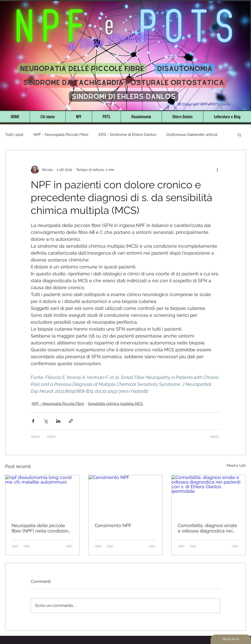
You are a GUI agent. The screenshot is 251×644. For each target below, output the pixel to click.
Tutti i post (14, 135)
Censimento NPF (113, 525)
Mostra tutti (236, 465)
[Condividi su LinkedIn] (58, 421)
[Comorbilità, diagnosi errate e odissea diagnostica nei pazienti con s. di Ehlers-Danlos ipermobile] (209, 496)
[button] (239, 135)
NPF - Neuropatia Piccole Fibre (61, 135)
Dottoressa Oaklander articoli (192, 135)
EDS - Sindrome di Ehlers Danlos (127, 135)
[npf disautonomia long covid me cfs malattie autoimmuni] (42, 496)
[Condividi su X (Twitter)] (46, 421)
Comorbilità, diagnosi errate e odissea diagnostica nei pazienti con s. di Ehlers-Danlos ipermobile (207, 528)
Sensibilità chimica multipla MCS (115, 403)
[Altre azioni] (217, 170)
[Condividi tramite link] (71, 421)
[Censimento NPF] (126, 496)
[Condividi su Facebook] (33, 421)
